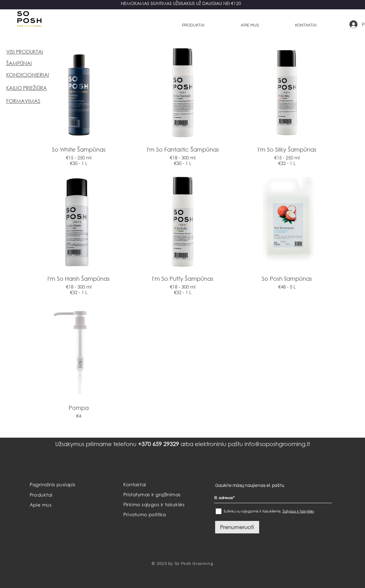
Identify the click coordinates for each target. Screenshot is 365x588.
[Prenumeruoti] (237, 527)
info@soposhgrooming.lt (277, 444)
